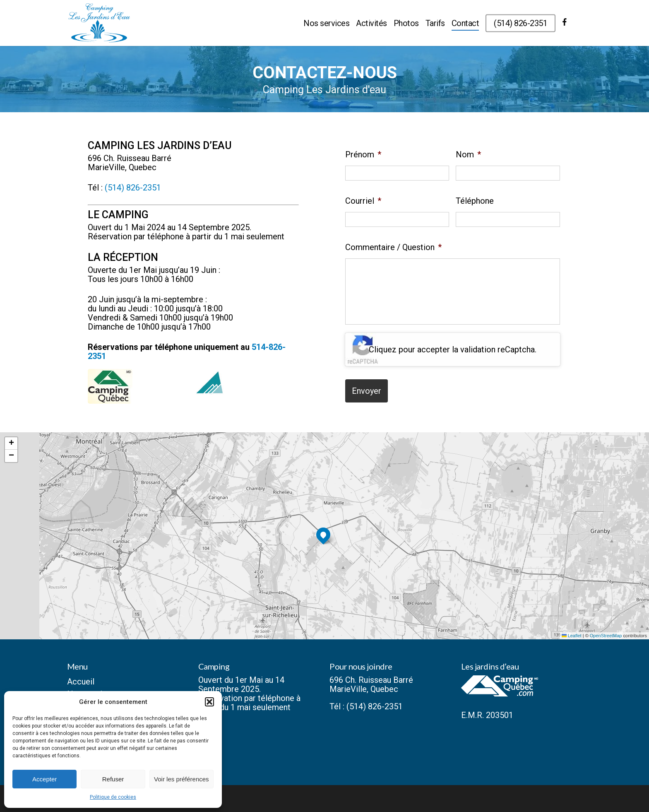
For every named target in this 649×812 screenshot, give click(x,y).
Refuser (113, 779)
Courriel (363, 201)
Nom (468, 154)
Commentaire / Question (393, 247)
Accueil (81, 682)
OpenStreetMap (606, 636)
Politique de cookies (113, 797)
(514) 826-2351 (133, 188)
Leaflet (572, 636)
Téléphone (475, 201)
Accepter (44, 779)
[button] (209, 702)
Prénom (363, 154)
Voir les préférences (181, 779)
